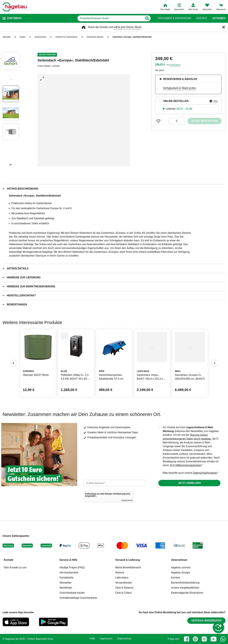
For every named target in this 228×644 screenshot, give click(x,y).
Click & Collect (123, 593)
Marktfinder (66, 588)
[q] (110, 18)
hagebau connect (181, 567)
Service (202, 18)
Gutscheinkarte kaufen (72, 593)
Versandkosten (124, 583)
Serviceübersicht (69, 573)
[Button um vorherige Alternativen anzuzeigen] (13, 363)
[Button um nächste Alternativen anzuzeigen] (215, 363)
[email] (115, 483)
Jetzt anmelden (189, 483)
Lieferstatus (122, 578)
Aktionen (219, 18)
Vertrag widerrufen (206, 621)
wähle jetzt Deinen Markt (127, 27)
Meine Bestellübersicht (128, 567)
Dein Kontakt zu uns (15, 567)
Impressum (106, 639)
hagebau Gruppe (180, 573)
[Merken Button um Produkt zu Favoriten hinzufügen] (158, 121)
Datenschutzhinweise (205, 473)
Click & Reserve (124, 588)
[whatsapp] (223, 639)
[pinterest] (195, 639)
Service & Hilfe (68, 560)
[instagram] (204, 639)
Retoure (120, 573)
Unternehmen (179, 560)
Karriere (176, 578)
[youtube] (214, 639)
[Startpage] (15, 7)
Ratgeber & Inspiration (175, 18)
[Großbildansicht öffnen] (84, 120)
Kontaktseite (66, 578)
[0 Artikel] (177, 121)
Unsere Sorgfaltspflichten (185, 588)
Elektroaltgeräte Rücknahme (187, 593)
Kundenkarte (175, 65)
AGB (92, 639)
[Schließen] (224, 27)
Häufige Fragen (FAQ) (72, 567)
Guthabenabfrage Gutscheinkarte (78, 598)
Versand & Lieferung (128, 560)
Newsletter (66, 583)
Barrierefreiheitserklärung (185, 583)
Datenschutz (125, 639)
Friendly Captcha (127, 500)
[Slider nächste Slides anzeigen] (11, 164)
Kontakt (9, 560)
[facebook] (187, 639)
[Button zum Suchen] (147, 18)
